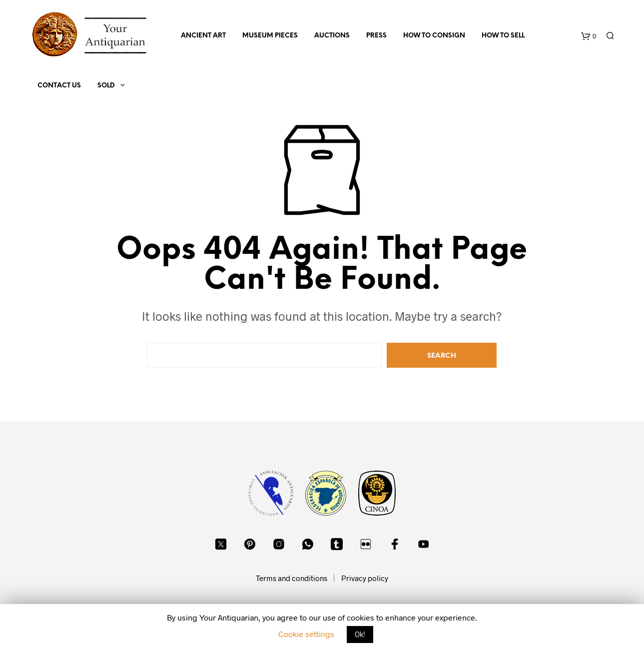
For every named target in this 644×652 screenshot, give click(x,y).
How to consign (434, 36)
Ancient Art (203, 36)
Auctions (332, 36)
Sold (106, 86)
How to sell (503, 36)
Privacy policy (365, 578)
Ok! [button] (360, 634)
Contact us (59, 86)
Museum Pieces (270, 36)
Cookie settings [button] (306, 634)
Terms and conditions (292, 578)
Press (376, 36)
